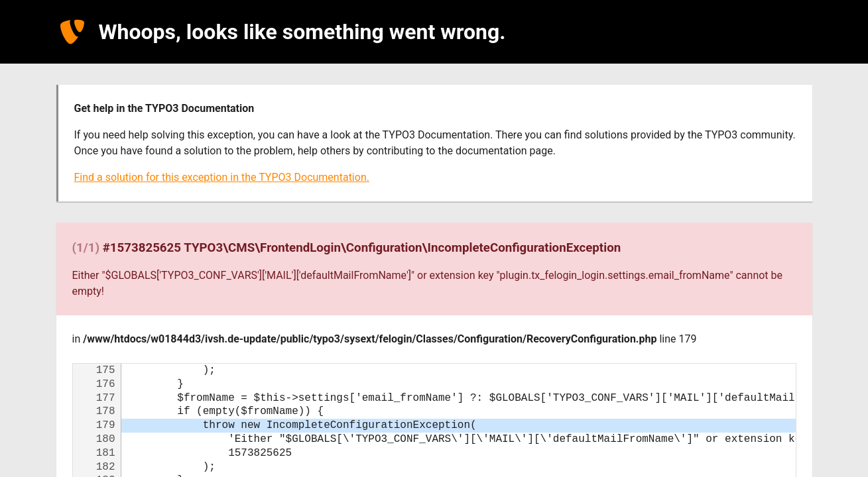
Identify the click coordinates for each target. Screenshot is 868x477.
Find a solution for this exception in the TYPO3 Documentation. (222, 177)
